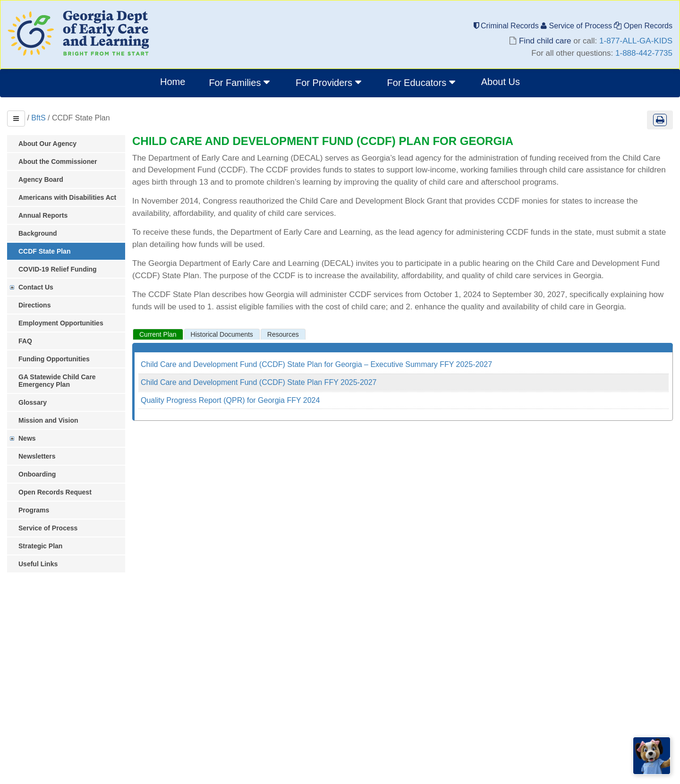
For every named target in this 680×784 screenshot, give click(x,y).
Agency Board (41, 179)
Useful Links (38, 564)
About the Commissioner (58, 162)
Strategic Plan (40, 546)
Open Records (643, 26)
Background (38, 233)
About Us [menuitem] (501, 82)
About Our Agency (47, 144)
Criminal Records (507, 26)
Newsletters (37, 456)
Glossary (33, 402)
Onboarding (37, 474)
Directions (34, 305)
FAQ (25, 341)
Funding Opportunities (54, 359)
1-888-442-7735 (644, 53)
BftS (38, 118)
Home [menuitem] (173, 82)
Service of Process (577, 26)
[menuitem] (240, 83)
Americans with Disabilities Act (67, 197)
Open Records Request (55, 492)
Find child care (545, 41)
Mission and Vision (48, 420)
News (27, 438)
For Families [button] (240, 82)
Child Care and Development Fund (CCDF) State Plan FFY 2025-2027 (259, 382)
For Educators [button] (422, 82)
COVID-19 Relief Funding (58, 269)
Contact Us (36, 287)
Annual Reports (43, 215)
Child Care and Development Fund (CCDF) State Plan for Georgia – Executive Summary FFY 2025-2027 (316, 364)
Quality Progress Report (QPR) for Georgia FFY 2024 (230, 400)
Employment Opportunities (61, 323)
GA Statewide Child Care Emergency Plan (57, 381)
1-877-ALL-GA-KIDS (636, 41)
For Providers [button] (330, 82)
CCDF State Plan (44, 251)
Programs (34, 510)
